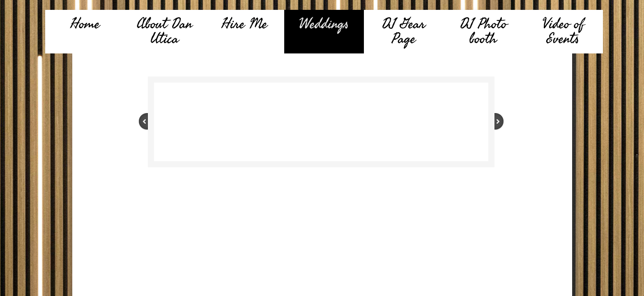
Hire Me (244, 24)
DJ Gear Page (404, 31)
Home (85, 24)
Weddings (324, 24)
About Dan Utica (164, 31)
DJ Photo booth (483, 31)
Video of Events (563, 31)
